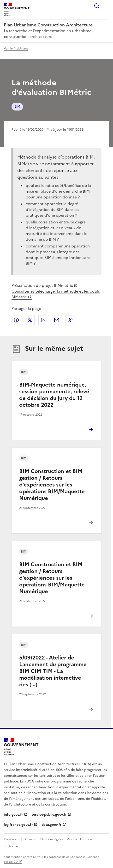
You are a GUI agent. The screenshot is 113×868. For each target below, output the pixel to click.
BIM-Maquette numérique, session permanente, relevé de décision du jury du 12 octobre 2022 (54, 395)
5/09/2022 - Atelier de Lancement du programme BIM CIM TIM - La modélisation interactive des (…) (53, 671)
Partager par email (57, 320)
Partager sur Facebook (16, 320)
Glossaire (30, 839)
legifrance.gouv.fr (18, 825)
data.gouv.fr (51, 825)
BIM (17, 107)
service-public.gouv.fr (49, 815)
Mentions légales (52, 839)
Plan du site (12, 839)
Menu (106, 6)
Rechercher (97, 6)
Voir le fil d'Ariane (16, 49)
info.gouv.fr (13, 815)
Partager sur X (30, 320)
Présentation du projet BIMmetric (42, 285)
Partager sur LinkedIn (43, 320)
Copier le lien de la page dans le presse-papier (70, 320)
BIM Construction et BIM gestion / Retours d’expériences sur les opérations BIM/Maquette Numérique (52, 485)
